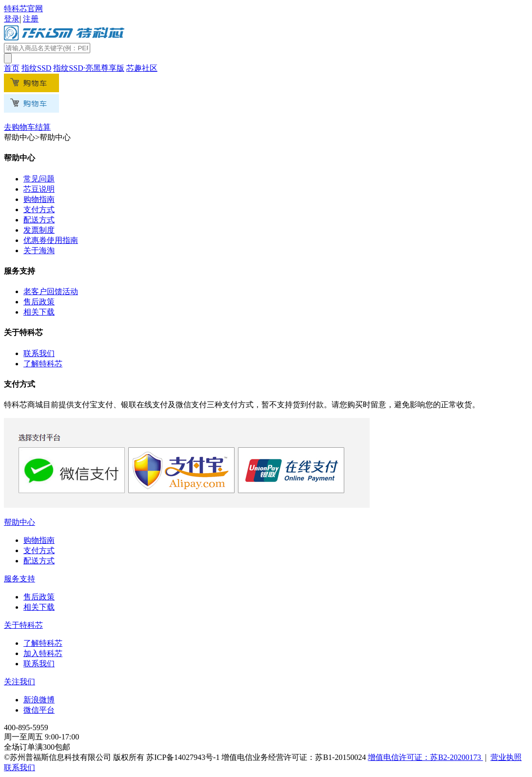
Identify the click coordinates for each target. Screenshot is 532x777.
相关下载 (39, 312)
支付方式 (39, 209)
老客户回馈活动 (51, 291)
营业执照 (506, 757)
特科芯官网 (23, 9)
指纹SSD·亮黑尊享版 (89, 68)
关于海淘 (39, 250)
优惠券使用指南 (51, 240)
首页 (12, 68)
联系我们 (39, 353)
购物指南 (39, 199)
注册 (31, 19)
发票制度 (39, 230)
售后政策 (39, 302)
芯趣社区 (142, 68)
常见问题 (39, 179)
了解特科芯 (43, 364)
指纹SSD (36, 68)
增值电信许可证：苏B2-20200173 (425, 757)
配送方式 (39, 220)
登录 (12, 19)
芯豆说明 (39, 189)
